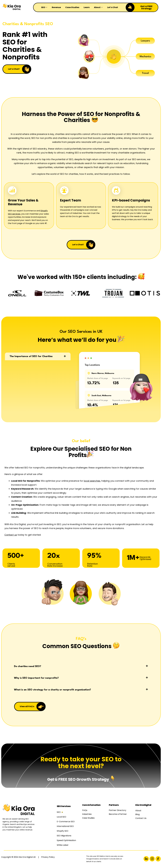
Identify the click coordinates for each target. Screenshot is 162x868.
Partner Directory (118, 811)
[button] (38, 357)
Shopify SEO (63, 832)
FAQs (85, 811)
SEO (59, 813)
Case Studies (88, 819)
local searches (92, 481)
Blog (137, 815)
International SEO (65, 827)
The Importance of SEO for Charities (31, 357)
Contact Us (141, 819)
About (138, 811)
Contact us (11, 535)
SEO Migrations (64, 837)
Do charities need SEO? (28, 667)
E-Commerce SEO (66, 822)
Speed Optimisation (66, 841)
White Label (62, 846)
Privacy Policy (48, 858)
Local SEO (61, 818)
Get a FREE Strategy (146, 7)
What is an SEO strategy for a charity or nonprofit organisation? (52, 690)
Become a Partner (118, 815)
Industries (87, 815)
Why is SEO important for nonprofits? (36, 679)
